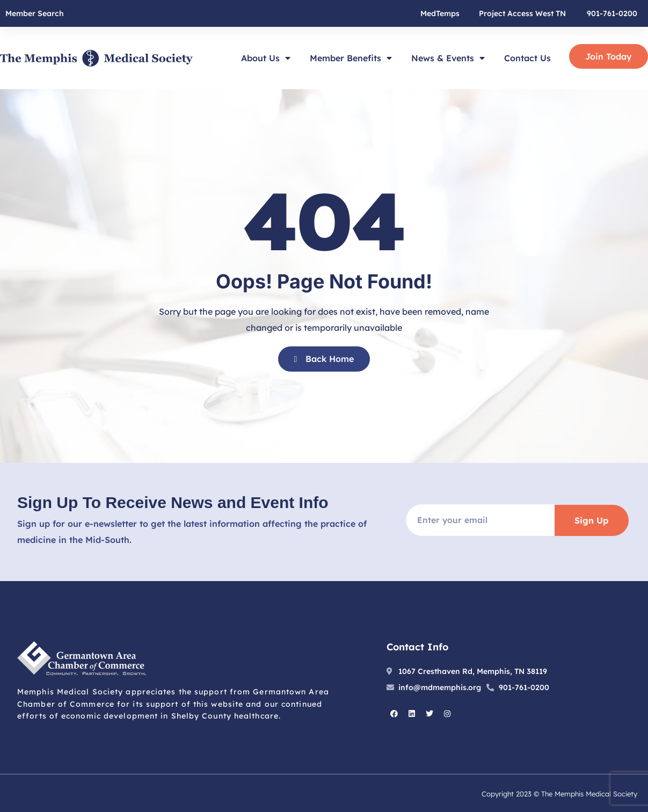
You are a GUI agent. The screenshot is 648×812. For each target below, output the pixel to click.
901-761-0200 (612, 13)
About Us (266, 58)
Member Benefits (351, 58)
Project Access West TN (522, 13)
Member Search (35, 13)
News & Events (448, 58)
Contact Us (527, 58)
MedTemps (440, 13)
